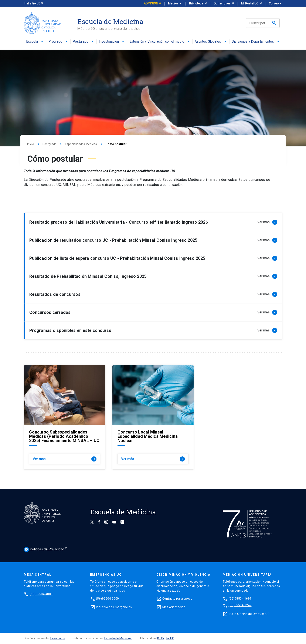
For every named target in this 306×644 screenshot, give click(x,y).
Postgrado (84, 42)
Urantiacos (58, 638)
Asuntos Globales (211, 42)
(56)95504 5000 (108, 598)
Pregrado (58, 42)
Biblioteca (196, 3)
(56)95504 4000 (41, 594)
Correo (276, 4)
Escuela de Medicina (118, 638)
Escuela (35, 42)
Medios (175, 4)
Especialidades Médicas (81, 144)
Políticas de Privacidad (44, 550)
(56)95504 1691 (240, 598)
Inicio (31, 144)
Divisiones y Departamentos (256, 42)
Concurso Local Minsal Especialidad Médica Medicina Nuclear (148, 436)
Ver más (65, 459)
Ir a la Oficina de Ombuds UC (249, 614)
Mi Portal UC (250, 3)
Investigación (112, 42)
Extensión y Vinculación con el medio (160, 42)
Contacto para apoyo (177, 598)
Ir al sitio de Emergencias (114, 607)
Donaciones (222, 3)
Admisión (151, 3)
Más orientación (174, 607)
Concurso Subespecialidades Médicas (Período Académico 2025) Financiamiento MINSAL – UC (64, 436)
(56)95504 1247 (240, 605)
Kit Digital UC (166, 638)
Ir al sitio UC (32, 3)
